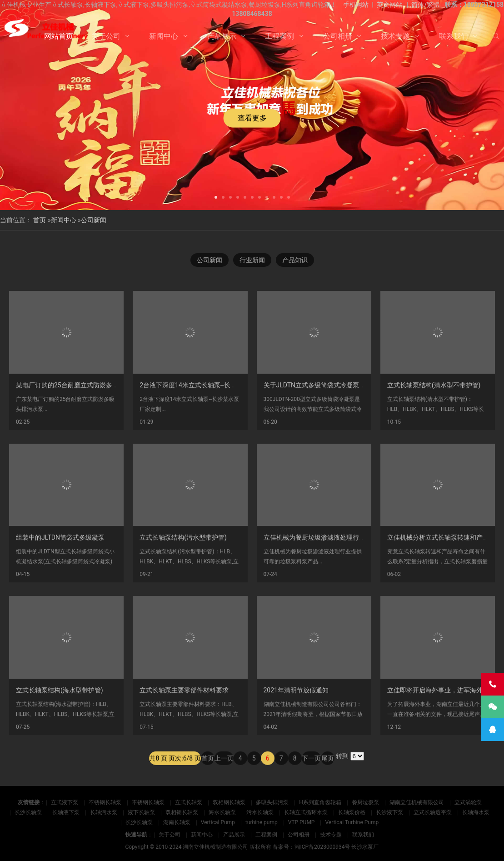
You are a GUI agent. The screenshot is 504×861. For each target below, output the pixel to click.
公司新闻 (94, 220)
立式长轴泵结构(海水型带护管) (60, 745)
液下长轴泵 (141, 812)
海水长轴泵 (222, 812)
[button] (216, 196)
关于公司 (106, 36)
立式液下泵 (65, 802)
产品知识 (295, 261)
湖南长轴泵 (177, 822)
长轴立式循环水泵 (306, 812)
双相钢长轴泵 (229, 802)
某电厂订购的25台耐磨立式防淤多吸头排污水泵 (83, 440)
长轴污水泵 (104, 812)
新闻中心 (164, 36)
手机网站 (356, 5)
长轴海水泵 (476, 812)
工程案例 (279, 36)
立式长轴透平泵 (433, 812)
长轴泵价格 (352, 812)
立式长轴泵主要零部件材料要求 (184, 745)
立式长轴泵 (189, 802)
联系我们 (454, 36)
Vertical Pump (218, 822)
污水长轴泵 (260, 812)
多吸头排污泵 (272, 802)
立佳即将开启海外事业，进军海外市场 (441, 745)
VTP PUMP (302, 822)
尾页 (328, 770)
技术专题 (395, 36)
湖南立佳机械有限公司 (417, 802)
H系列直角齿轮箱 (320, 802)
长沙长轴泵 (28, 812)
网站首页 (59, 36)
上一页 (224, 770)
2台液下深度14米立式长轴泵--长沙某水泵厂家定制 (210, 440)
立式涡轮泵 (468, 802)
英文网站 (389, 5)
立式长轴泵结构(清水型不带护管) (434, 440)
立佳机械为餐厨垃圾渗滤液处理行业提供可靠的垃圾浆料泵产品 (353, 592)
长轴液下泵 (66, 812)
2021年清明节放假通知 (296, 745)
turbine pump (262, 822)
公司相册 (338, 36)
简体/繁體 (425, 5)
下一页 (311, 770)
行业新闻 (252, 261)
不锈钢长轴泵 (105, 802)
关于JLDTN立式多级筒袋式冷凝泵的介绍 (321, 440)
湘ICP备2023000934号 (322, 847)
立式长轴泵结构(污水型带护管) (183, 592)
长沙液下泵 (389, 812)
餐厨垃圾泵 (365, 802)
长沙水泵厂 (365, 847)
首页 (40, 220)
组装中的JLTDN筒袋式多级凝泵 (60, 592)
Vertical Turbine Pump (352, 822)
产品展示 (222, 36)
